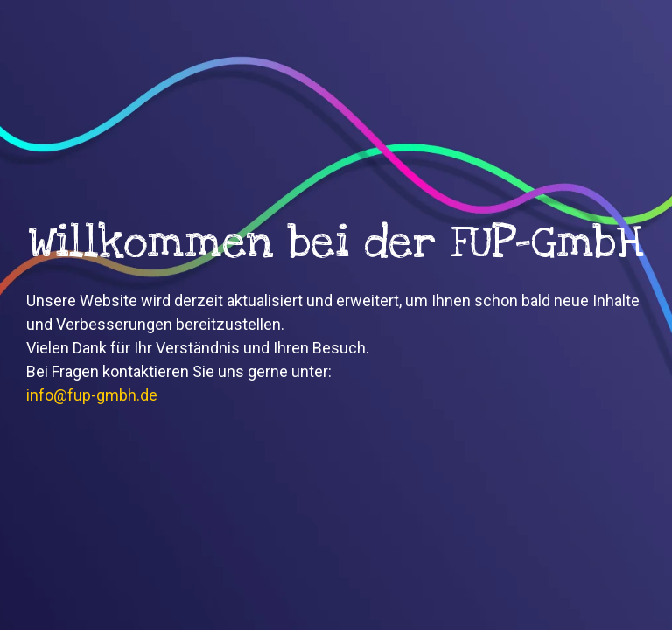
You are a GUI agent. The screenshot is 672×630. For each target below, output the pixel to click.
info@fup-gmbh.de (92, 395)
